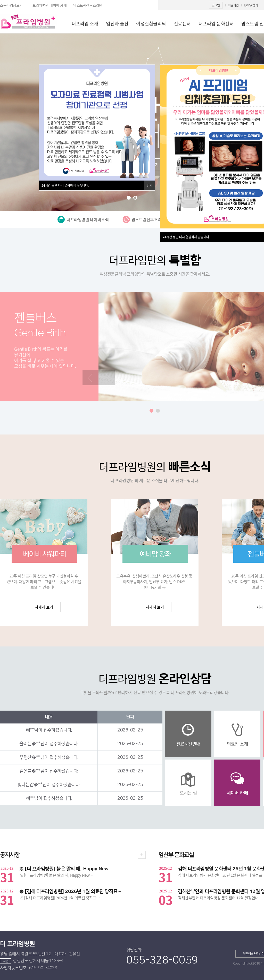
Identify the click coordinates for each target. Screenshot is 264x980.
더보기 (142, 855)
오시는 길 (188, 793)
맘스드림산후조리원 (88, 5)
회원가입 (233, 5)
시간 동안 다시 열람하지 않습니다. (186, 237)
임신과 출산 (117, 24)
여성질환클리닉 (151, 24)
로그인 (216, 5)
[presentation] (91, 378)
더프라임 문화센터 (216, 24)
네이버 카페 (237, 793)
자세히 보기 (44, 607)
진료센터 (182, 24)
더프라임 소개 (85, 24)
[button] (129, 198)
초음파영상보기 (11, 5)
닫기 (150, 185)
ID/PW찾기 (251, 5)
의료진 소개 (237, 744)
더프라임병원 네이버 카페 (48, 5)
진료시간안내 (188, 744)
